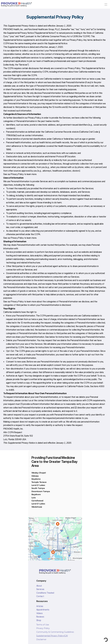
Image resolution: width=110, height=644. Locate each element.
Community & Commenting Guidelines (55, 632)
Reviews (40, 617)
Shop (39, 620)
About (39, 586)
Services (40, 589)
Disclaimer (41, 639)
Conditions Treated (45, 593)
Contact (40, 596)
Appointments (43, 610)
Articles (40, 606)
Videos (39, 613)
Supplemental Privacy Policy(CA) (52, 636)
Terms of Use (43, 625)
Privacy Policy (76, 40)
